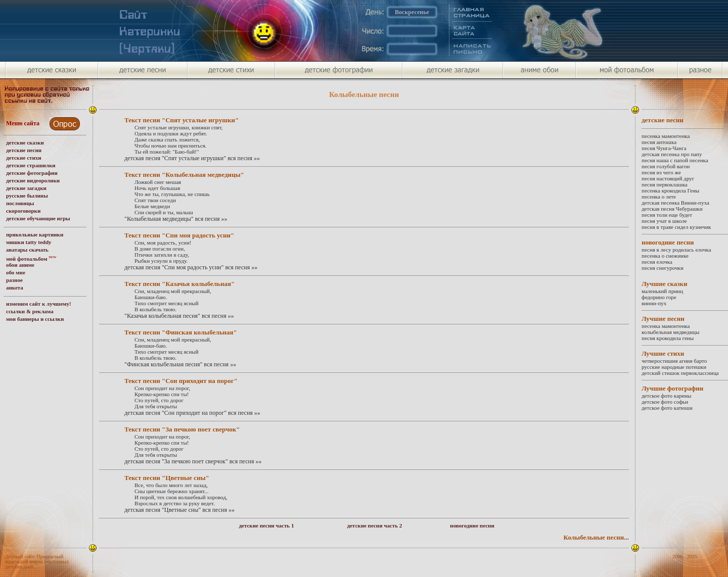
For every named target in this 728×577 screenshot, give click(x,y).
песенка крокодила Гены (670, 190)
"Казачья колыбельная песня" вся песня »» (179, 316)
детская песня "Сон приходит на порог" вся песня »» (192, 413)
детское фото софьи (665, 402)
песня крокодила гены (668, 338)
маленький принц (662, 291)
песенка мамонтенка (666, 136)
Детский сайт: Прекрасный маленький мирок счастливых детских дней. (37, 562)
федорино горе (659, 297)
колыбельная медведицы (670, 332)
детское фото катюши (667, 408)
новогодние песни (472, 525)
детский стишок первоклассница (680, 373)
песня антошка (659, 142)
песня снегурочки (663, 268)
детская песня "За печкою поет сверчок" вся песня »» (193, 461)
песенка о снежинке (665, 256)
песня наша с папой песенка (675, 160)
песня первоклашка (665, 184)
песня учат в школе (664, 221)
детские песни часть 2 (374, 525)
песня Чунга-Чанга (664, 148)
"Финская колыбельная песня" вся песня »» (180, 364)
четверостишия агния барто (674, 361)
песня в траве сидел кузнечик (676, 227)
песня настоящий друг (668, 178)
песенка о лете (659, 197)
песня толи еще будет (667, 215)
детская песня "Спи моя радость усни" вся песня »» (191, 267)
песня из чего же (661, 172)
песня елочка (657, 262)
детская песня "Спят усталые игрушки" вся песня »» (192, 158)
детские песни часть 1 (267, 525)
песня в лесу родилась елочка (676, 250)
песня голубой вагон (666, 166)
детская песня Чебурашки (672, 209)
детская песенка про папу (672, 154)
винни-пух (654, 303)
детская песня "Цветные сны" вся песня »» (179, 510)
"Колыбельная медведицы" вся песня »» (176, 219)
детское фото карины (666, 396)
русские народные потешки (674, 367)
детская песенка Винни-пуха (675, 203)
